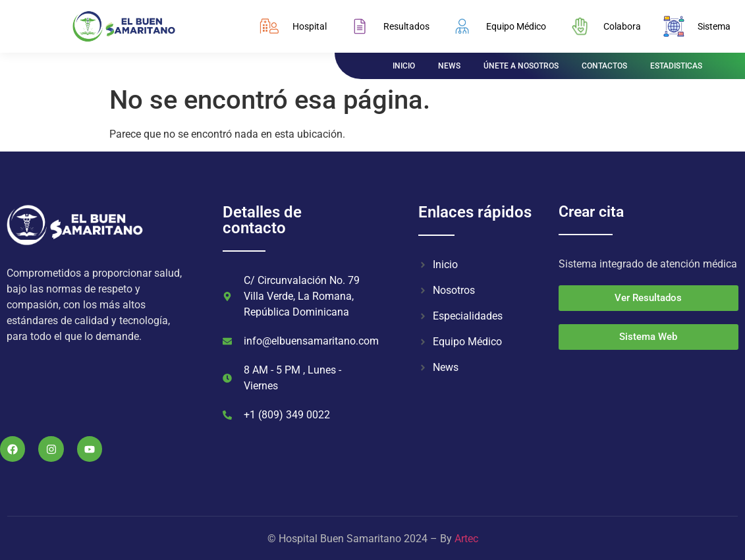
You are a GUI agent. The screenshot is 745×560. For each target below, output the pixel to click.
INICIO (404, 66)
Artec (466, 539)
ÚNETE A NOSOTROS (521, 66)
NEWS (449, 66)
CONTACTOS (604, 66)
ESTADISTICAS (676, 66)
